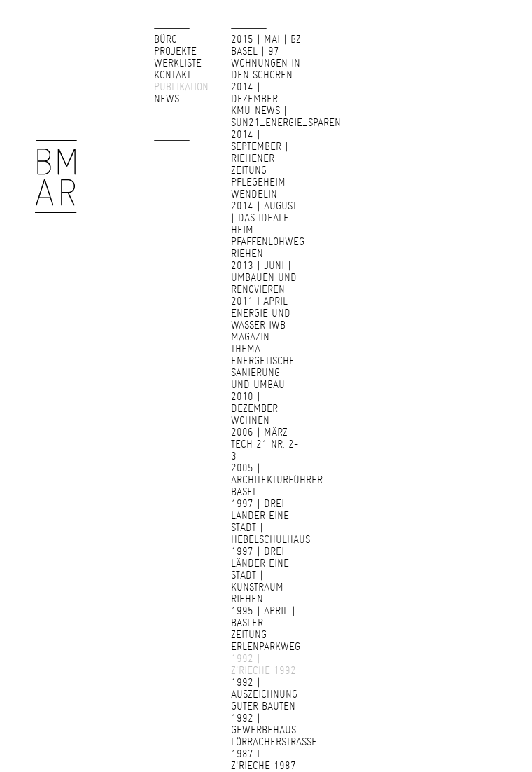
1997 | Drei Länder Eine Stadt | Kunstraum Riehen (260, 575)
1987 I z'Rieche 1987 (264, 760)
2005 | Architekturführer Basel (277, 480)
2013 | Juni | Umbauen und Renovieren (264, 277)
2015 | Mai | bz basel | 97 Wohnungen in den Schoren (266, 57)
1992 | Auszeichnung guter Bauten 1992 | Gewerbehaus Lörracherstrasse (274, 712)
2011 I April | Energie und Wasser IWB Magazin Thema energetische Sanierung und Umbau (263, 343)
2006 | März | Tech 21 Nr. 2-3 (265, 444)
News (167, 99)
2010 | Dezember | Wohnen (258, 408)
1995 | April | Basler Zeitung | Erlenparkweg (266, 629)
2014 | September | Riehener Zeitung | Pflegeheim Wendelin (260, 164)
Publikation (181, 87)
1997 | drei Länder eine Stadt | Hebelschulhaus (271, 522)
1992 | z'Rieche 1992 (264, 664)
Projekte (175, 51)
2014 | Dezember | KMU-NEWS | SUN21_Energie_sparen (286, 105)
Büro (166, 39)
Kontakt (173, 75)
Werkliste (178, 63)
